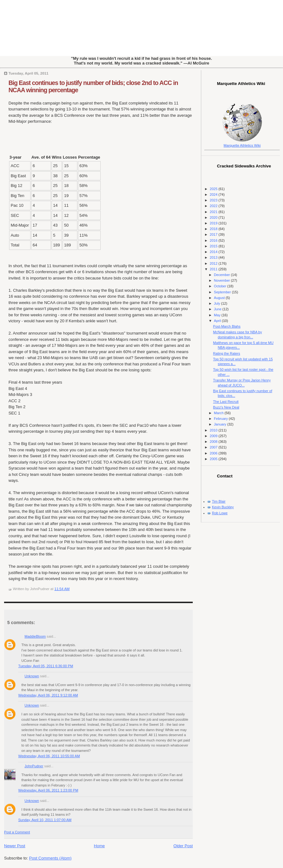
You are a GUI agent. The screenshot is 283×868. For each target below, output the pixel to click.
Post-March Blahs (227, 326)
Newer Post (15, 846)
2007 (214, 447)
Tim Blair (219, 501)
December (222, 275)
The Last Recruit (226, 402)
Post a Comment (17, 832)
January (220, 424)
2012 (214, 263)
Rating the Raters (227, 353)
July (217, 303)
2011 (214, 269)
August (220, 298)
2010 (214, 430)
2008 (214, 442)
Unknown (32, 676)
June (218, 309)
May (218, 315)
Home (100, 846)
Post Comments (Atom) (50, 858)
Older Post (183, 846)
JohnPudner (34, 766)
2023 (214, 200)
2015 (214, 246)
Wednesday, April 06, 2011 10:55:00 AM (49, 756)
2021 (214, 212)
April (218, 321)
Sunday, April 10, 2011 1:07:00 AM (45, 820)
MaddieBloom (35, 636)
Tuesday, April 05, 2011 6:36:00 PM (46, 666)
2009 (214, 436)
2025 (214, 189)
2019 (214, 223)
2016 (214, 240)
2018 (214, 229)
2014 (214, 252)
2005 (214, 459)
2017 (214, 234)
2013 (214, 257)
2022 (214, 206)
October (220, 286)
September (223, 292)
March (219, 413)
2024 (214, 194)
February (221, 419)
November (222, 280)
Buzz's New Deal (226, 407)
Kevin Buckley (223, 507)
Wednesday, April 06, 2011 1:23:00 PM (48, 790)
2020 (214, 217)
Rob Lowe (220, 513)
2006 (214, 453)
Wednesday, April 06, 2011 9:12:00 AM (48, 695)
